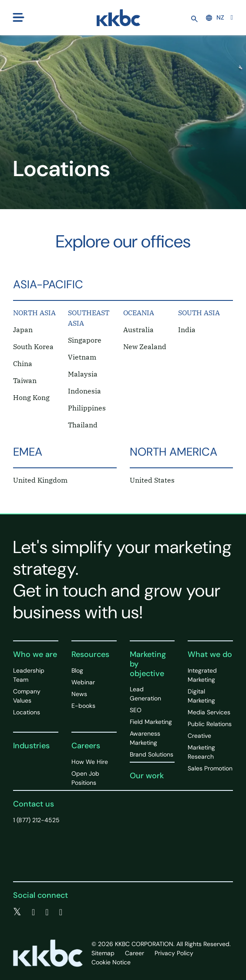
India (187, 330)
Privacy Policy (174, 953)
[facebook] (33, 912)
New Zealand (145, 347)
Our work (147, 776)
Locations (27, 712)
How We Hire (90, 762)
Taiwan (25, 380)
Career (135, 953)
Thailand (83, 425)
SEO (136, 710)
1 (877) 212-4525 (36, 820)
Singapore (85, 340)
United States (152, 480)
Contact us (34, 804)
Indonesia (84, 391)
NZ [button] (215, 17)
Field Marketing (151, 722)
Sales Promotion (210, 768)
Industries (31, 746)
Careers (86, 746)
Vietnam (82, 357)
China (23, 363)
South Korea (33, 347)
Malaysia (83, 374)
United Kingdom (40, 480)
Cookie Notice (111, 962)
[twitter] (17, 912)
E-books (83, 706)
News (79, 694)
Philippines (87, 408)
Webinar (83, 682)
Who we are (35, 654)
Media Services (209, 712)
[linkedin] (47, 912)
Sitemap (103, 953)
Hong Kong (31, 397)
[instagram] (61, 912)
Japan (23, 330)
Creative (199, 736)
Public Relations (210, 724)
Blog (77, 670)
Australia (138, 330)
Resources (90, 654)
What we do (210, 654)
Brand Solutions (152, 754)
